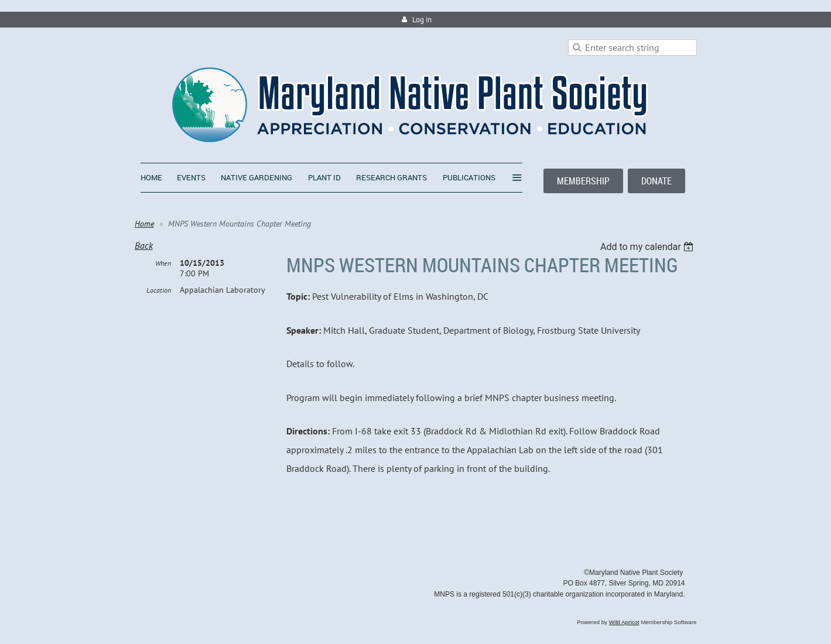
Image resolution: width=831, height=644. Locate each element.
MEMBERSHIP (583, 181)
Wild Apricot (624, 622)
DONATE (656, 181)
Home (144, 224)
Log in (422, 20)
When (163, 263)
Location (159, 290)
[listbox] (649, 247)
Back (144, 245)
